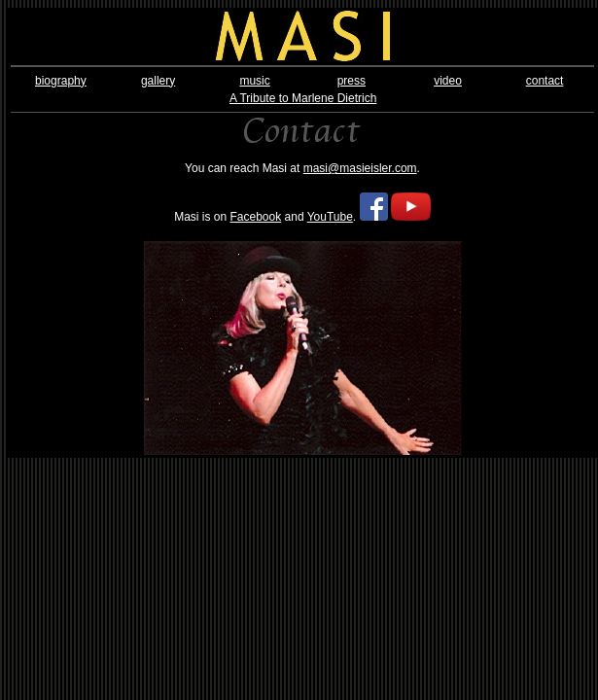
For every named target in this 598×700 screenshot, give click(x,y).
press (352, 81)
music (254, 81)
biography (61, 81)
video (448, 81)
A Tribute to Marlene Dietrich (303, 98)
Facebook (256, 217)
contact (545, 81)
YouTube (330, 217)
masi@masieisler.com (360, 168)
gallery (158, 81)
